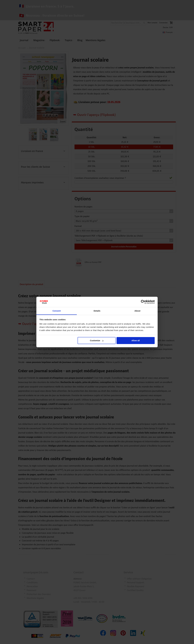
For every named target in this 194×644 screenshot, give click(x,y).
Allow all (136, 340)
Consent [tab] (57, 311)
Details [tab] (97, 311)
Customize (97, 340)
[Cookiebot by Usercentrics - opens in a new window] (143, 302)
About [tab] (137, 311)
